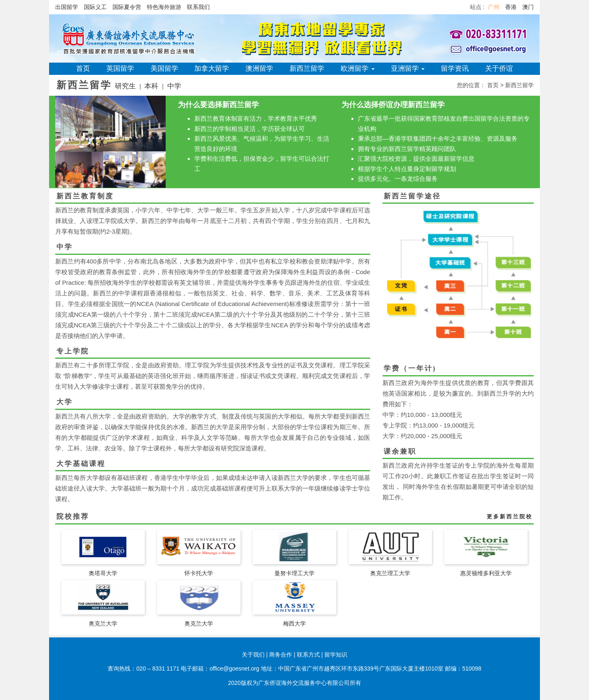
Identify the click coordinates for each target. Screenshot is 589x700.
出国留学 (67, 7)
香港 (511, 7)
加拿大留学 (212, 69)
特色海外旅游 (164, 7)
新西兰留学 (307, 69)
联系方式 (308, 655)
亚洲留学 (408, 69)
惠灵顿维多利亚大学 (486, 573)
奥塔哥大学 (103, 573)
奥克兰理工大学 (390, 573)
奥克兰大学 (103, 623)
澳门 (528, 7)
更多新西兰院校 (510, 517)
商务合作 (281, 655)
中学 (174, 86)
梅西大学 (294, 623)
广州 (494, 7)
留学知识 (336, 655)
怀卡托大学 (199, 573)
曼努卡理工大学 (294, 573)
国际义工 (95, 7)
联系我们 (198, 7)
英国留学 (120, 69)
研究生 (125, 86)
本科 (151, 86)
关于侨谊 (499, 69)
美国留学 (164, 69)
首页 (83, 69)
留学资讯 (455, 69)
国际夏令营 (127, 7)
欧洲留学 (358, 69)
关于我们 (253, 655)
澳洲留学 (259, 69)
